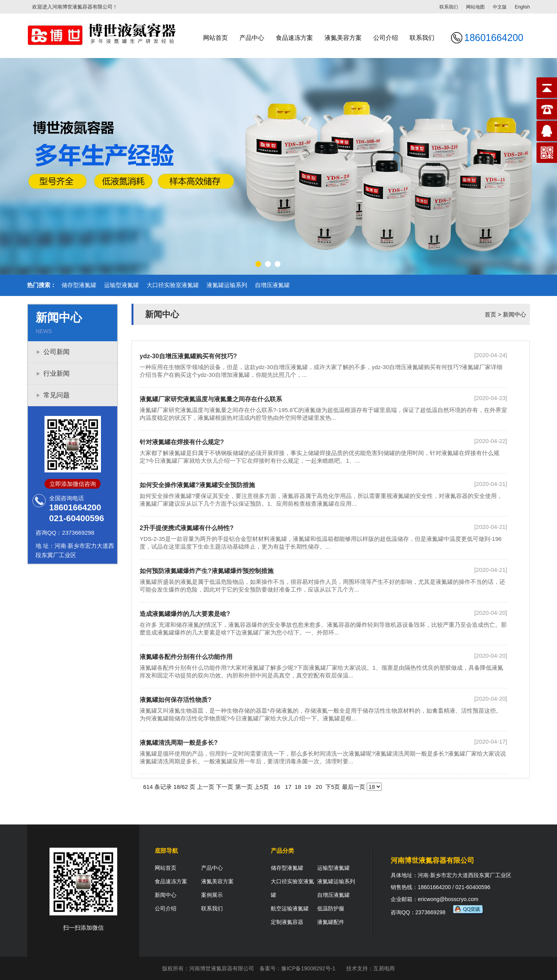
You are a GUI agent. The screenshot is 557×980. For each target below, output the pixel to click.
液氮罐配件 (331, 922)
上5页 (261, 787)
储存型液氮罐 (79, 285)
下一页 (225, 787)
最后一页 (354, 787)
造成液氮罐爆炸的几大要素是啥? (185, 614)
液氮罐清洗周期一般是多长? (179, 743)
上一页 (206, 787)
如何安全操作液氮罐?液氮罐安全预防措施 (197, 485)
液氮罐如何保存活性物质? (176, 700)
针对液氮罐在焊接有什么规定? (182, 442)
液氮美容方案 (343, 38)
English (522, 7)
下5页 (333, 787)
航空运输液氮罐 (290, 908)
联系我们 (449, 7)
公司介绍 (386, 38)
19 (308, 787)
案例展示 (212, 895)
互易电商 (384, 968)
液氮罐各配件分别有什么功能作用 (186, 657)
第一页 (244, 787)
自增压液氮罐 (272, 285)
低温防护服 (331, 908)
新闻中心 (514, 314)
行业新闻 (56, 374)
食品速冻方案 (294, 38)
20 (319, 787)
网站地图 (475, 7)
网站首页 (215, 38)
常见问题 (56, 395)
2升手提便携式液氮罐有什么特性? (187, 528)
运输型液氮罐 (121, 285)
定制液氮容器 (287, 922)
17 (288, 787)
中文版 (500, 7)
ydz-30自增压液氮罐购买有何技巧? (188, 356)
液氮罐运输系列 (227, 285)
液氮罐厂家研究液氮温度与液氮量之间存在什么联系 (211, 399)
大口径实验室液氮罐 (173, 285)
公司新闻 (56, 352)
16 (277, 787)
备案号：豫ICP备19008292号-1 (297, 968)
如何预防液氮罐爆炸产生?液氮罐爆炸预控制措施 (207, 571)
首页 (490, 314)
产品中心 (252, 38)
